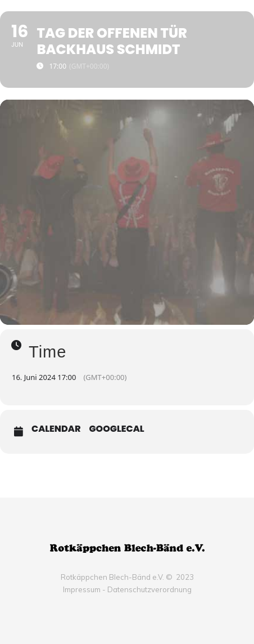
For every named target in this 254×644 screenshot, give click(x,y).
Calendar (56, 429)
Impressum (82, 589)
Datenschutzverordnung (149, 589)
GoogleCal (117, 429)
